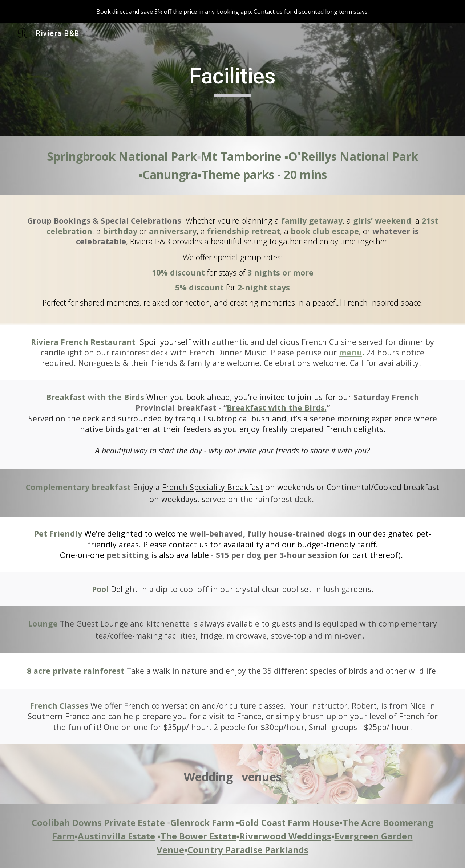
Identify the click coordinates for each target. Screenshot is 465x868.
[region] (232, 12)
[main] (232, 80)
